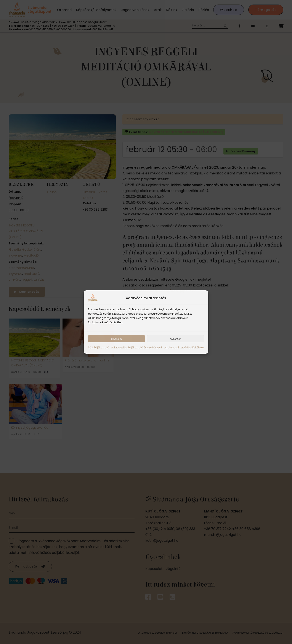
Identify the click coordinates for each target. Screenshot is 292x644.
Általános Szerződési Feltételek (184, 347)
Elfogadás (116, 339)
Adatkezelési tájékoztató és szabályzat (137, 347)
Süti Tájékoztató (99, 347)
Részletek (176, 339)
